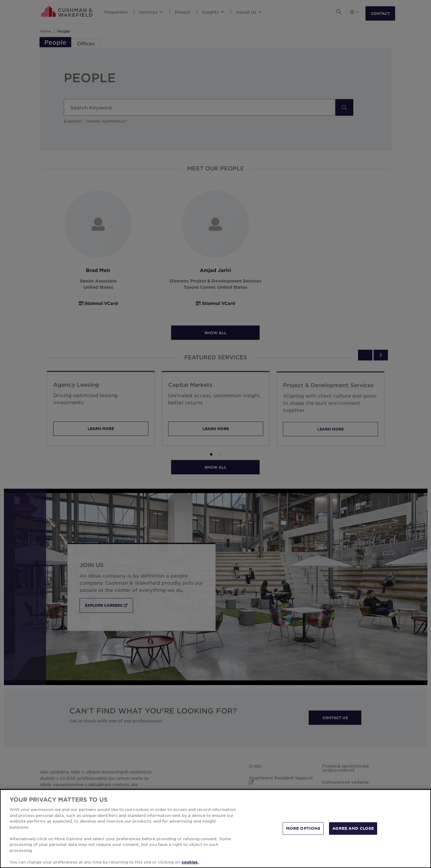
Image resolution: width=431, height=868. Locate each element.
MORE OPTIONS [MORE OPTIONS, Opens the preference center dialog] (303, 834)
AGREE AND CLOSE (353, 834)
